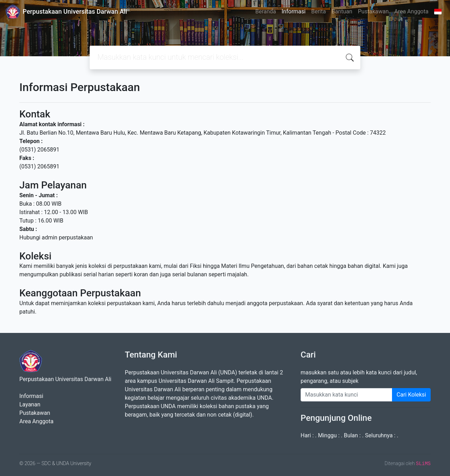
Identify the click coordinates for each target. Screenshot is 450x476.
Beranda (266, 11)
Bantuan (342, 11)
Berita (319, 11)
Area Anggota (412, 11)
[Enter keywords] (346, 395)
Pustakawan (373, 11)
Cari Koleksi (411, 395)
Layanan (30, 404)
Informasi (294, 11)
